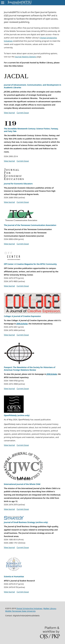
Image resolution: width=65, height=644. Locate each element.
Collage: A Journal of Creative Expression (22, 316)
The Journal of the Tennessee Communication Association (30, 225)
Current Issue (23, 113)
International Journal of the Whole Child (22, 484)
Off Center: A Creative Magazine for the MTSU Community (30, 264)
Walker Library (50, 608)
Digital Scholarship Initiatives (29, 608)
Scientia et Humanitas (14, 576)
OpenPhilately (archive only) (17, 415)
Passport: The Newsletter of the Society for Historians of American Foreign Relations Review (30, 369)
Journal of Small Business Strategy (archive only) (26, 522)
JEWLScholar (22, 324)
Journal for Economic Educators (18, 184)
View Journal (9, 113)
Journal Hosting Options (26, 57)
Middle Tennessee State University (20, 611)
